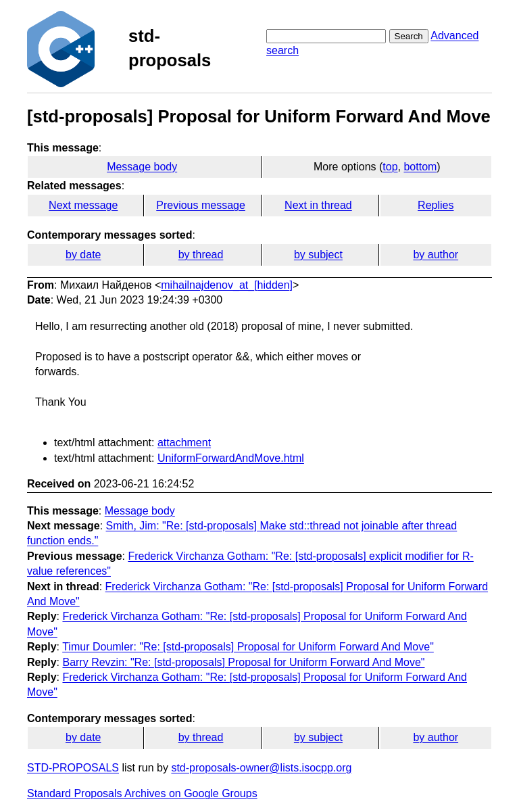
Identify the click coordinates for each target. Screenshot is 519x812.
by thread (201, 255)
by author (436, 255)
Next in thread (318, 205)
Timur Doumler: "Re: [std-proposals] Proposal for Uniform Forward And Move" (248, 647)
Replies (436, 205)
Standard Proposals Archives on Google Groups (142, 793)
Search (409, 36)
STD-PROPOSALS (73, 768)
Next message (83, 205)
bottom (420, 167)
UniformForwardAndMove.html (231, 458)
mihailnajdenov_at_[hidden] (227, 285)
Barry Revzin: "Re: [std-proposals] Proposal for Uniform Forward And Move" (243, 662)
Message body (142, 167)
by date (83, 255)
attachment (184, 443)
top (390, 167)
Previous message (201, 205)
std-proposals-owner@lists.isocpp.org (261, 768)
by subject (318, 255)
